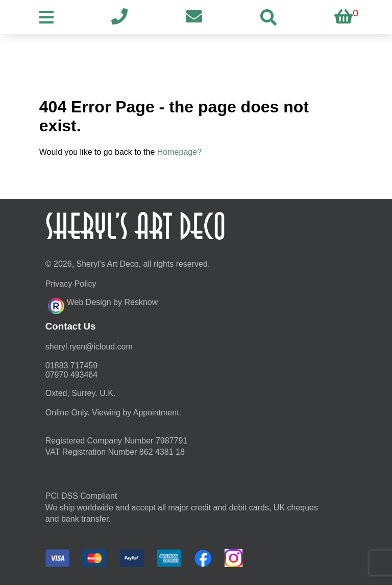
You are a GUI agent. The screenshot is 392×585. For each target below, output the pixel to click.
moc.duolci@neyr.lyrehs (89, 347)
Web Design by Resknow (103, 305)
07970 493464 (71, 375)
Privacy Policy (71, 284)
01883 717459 (71, 366)
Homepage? (179, 152)
